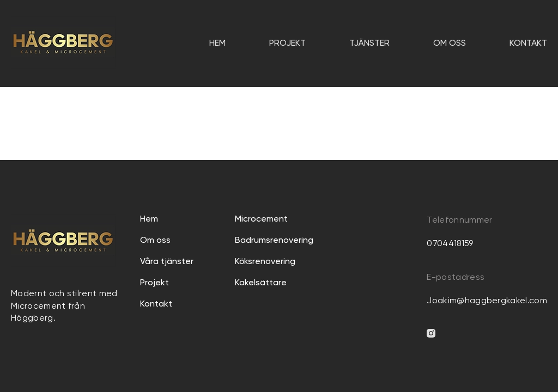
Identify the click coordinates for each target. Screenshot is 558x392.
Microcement (261, 219)
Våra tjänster (167, 262)
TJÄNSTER (369, 44)
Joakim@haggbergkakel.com (487, 301)
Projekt (287, 44)
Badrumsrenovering (274, 241)
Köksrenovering (265, 262)
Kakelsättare (261, 283)
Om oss (450, 44)
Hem (217, 44)
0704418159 (450, 244)
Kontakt (528, 44)
